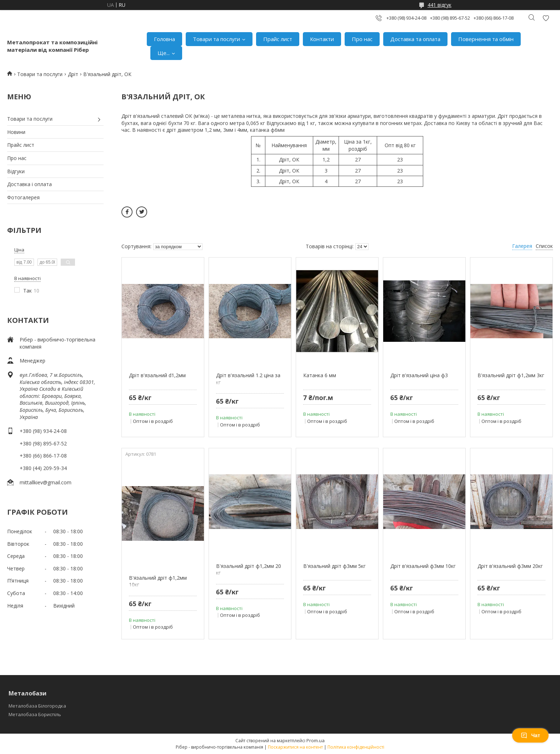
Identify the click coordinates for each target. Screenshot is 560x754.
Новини (16, 132)
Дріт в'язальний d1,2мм (157, 375)
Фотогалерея (23, 197)
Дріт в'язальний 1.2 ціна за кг (248, 379)
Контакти (322, 39)
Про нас (362, 39)
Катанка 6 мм (320, 375)
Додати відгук (546, 18)
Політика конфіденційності (356, 747)
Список (544, 246)
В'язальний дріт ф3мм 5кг (334, 566)
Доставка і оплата (29, 184)
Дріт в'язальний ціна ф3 (419, 375)
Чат (530, 735)
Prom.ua (316, 740)
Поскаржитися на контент (295, 747)
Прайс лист (278, 39)
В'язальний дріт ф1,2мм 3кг (511, 375)
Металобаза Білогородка (37, 706)
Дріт (73, 74)
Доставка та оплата (415, 39)
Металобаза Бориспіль (35, 714)
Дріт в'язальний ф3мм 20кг (510, 566)
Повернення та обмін (486, 39)
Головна (164, 39)
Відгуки (16, 171)
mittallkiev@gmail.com (46, 482)
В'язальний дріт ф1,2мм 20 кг (249, 570)
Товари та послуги (216, 39)
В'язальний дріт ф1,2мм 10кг (158, 581)
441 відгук (439, 5)
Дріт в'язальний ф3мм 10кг (423, 566)
